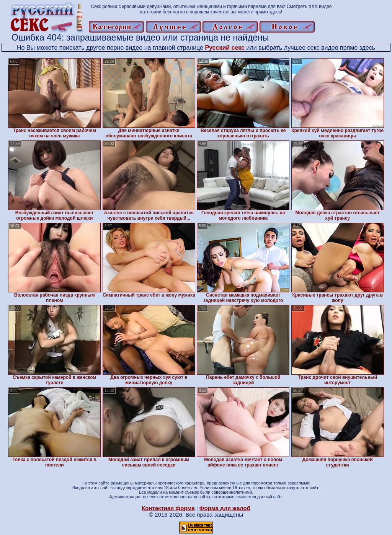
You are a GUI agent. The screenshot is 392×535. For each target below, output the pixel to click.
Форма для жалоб (225, 508)
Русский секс (225, 48)
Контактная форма (168, 508)
